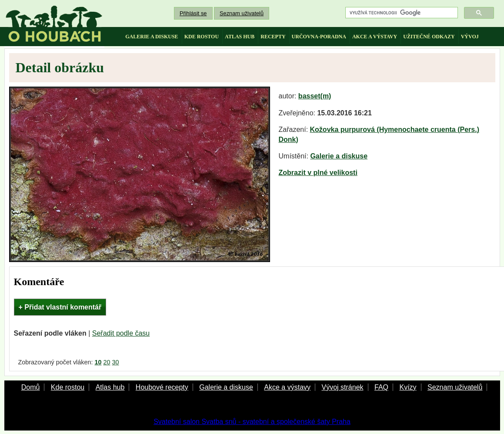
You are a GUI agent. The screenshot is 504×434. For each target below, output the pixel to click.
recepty (273, 37)
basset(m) (315, 96)
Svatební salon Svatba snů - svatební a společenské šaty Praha (252, 422)
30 (116, 362)
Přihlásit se (193, 13)
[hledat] (401, 13)
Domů (31, 387)
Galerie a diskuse (339, 156)
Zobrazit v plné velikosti (318, 173)
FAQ (381, 387)
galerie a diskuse (152, 37)
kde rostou (202, 37)
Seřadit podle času (121, 333)
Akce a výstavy (287, 387)
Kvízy (408, 387)
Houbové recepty (162, 387)
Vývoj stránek (342, 387)
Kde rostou (68, 387)
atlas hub (240, 37)
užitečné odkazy (429, 37)
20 (107, 362)
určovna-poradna (319, 37)
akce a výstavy (375, 37)
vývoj (470, 37)
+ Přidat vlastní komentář (60, 307)
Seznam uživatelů (242, 13)
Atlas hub (110, 387)
